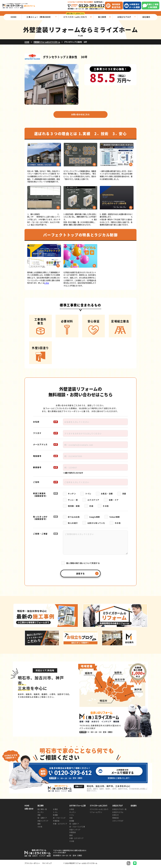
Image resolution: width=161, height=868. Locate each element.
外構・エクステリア (59, 825)
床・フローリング (59, 819)
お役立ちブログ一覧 (119, 810)
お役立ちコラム (118, 813)
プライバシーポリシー (71, 412)
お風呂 (55, 810)
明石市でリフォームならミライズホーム (83, 864)
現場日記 (116, 819)
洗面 (39, 816)
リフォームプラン (96, 813)
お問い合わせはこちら (80, 115)
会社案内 (134, 807)
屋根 (39, 825)
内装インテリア (43, 822)
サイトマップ (47, 865)
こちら (47, 284)
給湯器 (55, 816)
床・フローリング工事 (77, 828)
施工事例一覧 (42, 810)
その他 (40, 828)
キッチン (41, 813)
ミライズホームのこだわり (99, 810)
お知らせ (116, 816)
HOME (27, 807)
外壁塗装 (56, 822)
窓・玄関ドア (42, 819)
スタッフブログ (118, 822)
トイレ (55, 813)
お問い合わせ (29, 810)
